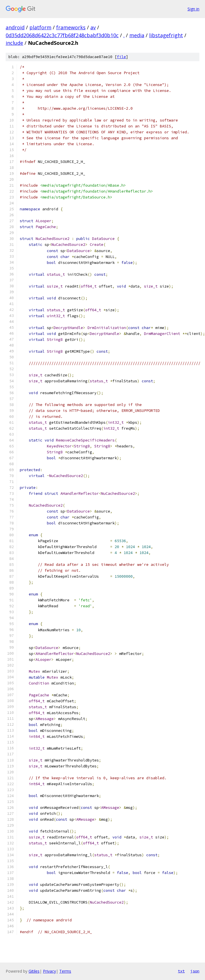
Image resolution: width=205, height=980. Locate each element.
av (93, 27)
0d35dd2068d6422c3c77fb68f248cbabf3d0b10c (62, 35)
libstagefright (166, 35)
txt (181, 971)
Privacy (49, 971)
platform (40, 27)
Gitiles (34, 971)
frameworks (71, 27)
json (195, 971)
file (121, 57)
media (137, 35)
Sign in (193, 9)
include (14, 43)
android (15, 27)
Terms (65, 971)
